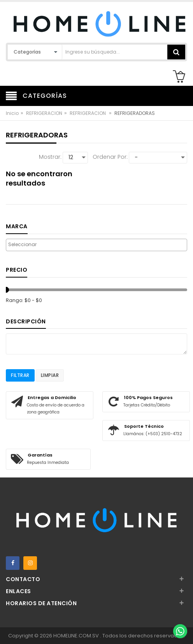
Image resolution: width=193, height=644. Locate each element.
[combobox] (96, 245)
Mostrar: (50, 157)
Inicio (12, 113)
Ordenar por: (110, 157)
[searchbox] (96, 245)
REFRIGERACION (44, 113)
